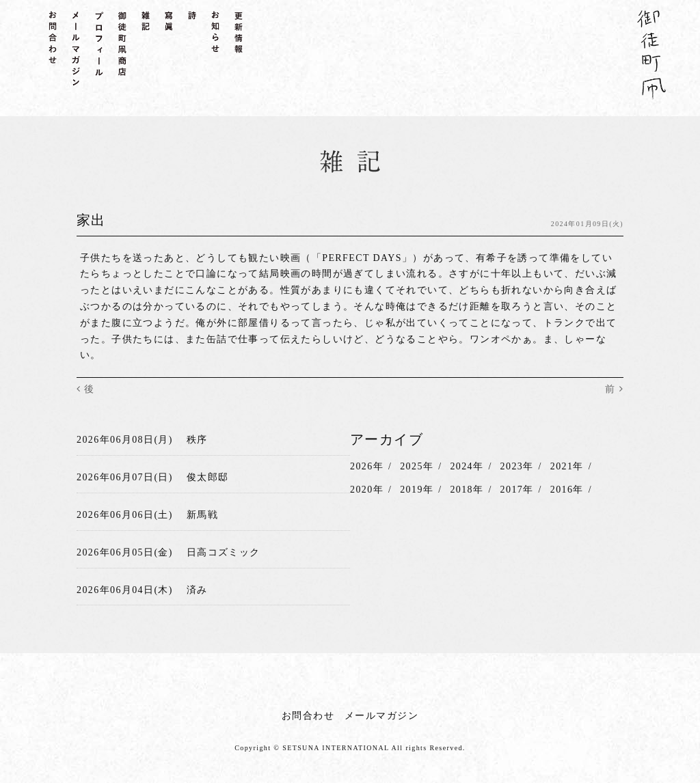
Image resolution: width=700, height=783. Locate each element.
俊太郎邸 (208, 477)
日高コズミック (224, 552)
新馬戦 (202, 515)
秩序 (197, 440)
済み (197, 589)
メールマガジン (381, 716)
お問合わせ (308, 716)
